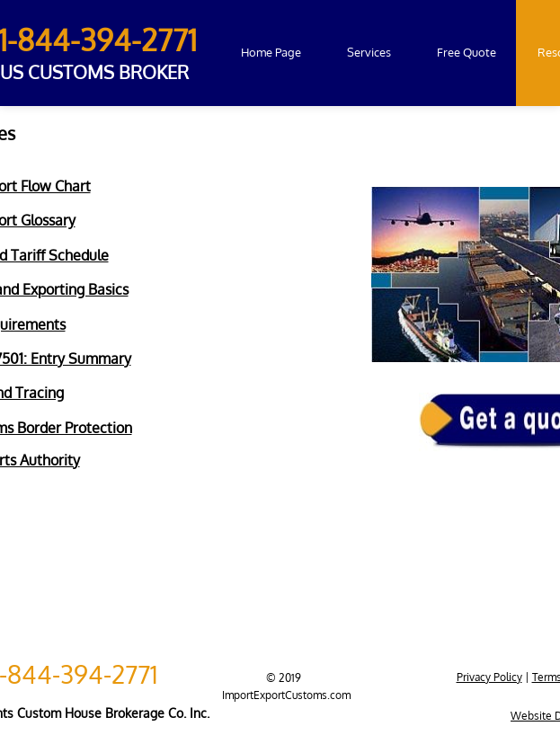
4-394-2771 (98, 674)
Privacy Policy (489, 677)
